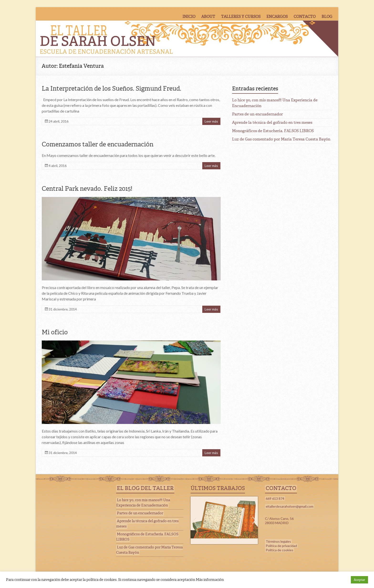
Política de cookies (280, 550)
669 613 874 (275, 498)
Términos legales (278, 541)
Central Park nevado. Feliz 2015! (87, 189)
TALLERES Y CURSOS (241, 17)
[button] (194, 520)
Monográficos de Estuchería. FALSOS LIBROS (273, 131)
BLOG (327, 17)
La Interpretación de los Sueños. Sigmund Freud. (112, 89)
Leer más (211, 121)
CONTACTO (305, 17)
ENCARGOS (277, 17)
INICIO (189, 17)
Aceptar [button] (359, 580)
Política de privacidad (281, 546)
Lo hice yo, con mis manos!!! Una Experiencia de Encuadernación (143, 503)
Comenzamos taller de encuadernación (98, 144)
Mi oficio (55, 332)
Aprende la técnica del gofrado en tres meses (272, 122)
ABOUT (208, 17)
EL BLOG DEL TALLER (145, 488)
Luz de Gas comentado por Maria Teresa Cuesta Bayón (281, 139)
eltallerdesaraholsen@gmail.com (290, 506)
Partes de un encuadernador (257, 114)
